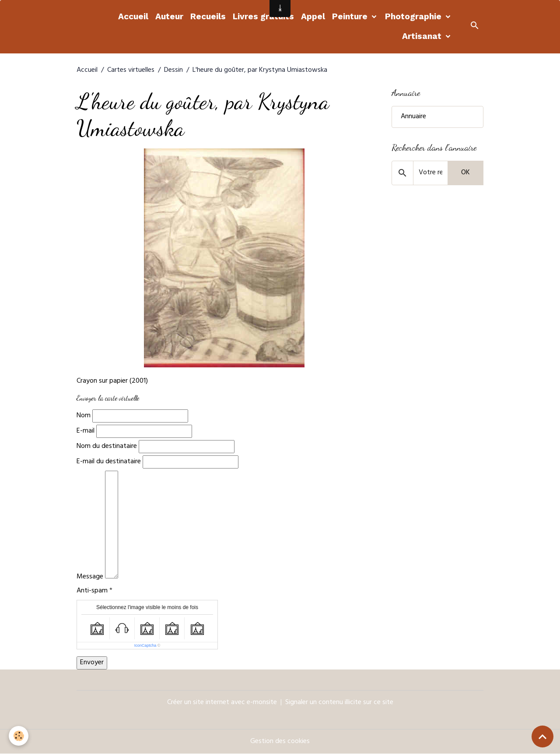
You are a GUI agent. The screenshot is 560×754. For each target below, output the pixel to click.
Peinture (351, 16)
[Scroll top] (542, 736)
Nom (84, 416)
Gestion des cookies (280, 742)
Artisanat (423, 36)
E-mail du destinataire (109, 462)
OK (465, 173)
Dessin (173, 70)
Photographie (414, 16)
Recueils (208, 16)
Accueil (133, 16)
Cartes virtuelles (131, 70)
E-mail (86, 431)
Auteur (169, 16)
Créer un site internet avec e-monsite (222, 703)
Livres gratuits (263, 16)
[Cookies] (19, 736)
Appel (313, 16)
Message (90, 577)
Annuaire (413, 117)
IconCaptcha (145, 645)
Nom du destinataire (107, 447)
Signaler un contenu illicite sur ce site (339, 703)
